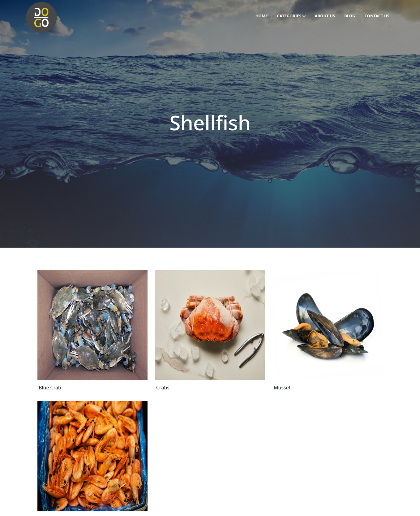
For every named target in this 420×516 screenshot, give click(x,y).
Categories (291, 16)
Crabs (163, 388)
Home (262, 16)
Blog (350, 16)
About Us (325, 16)
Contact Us (377, 16)
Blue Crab (50, 388)
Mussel (282, 388)
